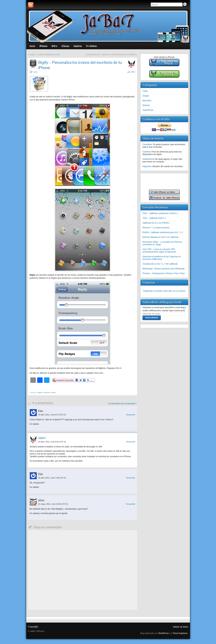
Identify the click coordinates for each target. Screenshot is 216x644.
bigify (40, 392)
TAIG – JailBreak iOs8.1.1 (154, 218)
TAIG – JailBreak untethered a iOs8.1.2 (160, 213)
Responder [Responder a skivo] (131, 504)
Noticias (146, 105)
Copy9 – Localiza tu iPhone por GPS (45, 54)
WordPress (164, 633)
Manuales (147, 101)
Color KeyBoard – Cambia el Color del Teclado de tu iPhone (110, 54)
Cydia (35, 72)
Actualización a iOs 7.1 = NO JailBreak (160, 264)
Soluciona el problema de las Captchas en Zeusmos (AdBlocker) (162, 258)
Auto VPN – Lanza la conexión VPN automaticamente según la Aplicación (159, 251)
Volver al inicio (181, 627)
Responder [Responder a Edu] (131, 415)
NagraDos (147, 166)
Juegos (146, 96)
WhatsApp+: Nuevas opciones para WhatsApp (164, 269)
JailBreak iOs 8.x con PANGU (156, 223)
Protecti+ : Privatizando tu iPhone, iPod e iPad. (164, 273)
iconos (53, 392)
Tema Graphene (180, 633)
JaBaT (133, 72)
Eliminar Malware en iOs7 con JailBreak (161, 237)
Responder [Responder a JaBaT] (131, 442)
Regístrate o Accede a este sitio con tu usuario (164, 291)
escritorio (46, 392)
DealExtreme (148, 159)
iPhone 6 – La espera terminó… (157, 228)
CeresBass (148, 144)
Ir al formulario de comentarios (122, 404)
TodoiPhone (148, 110)
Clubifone (147, 152)
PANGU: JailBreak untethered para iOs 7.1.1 (163, 232)
